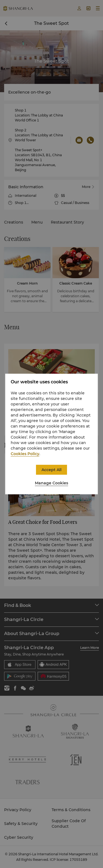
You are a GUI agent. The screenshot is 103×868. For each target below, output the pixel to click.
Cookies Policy (25, 454)
